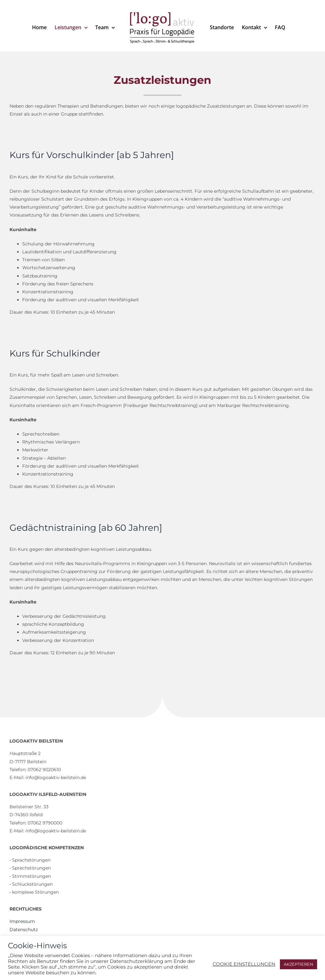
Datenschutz (24, 930)
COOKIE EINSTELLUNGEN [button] (244, 964)
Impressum (22, 921)
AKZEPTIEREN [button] (298, 964)
